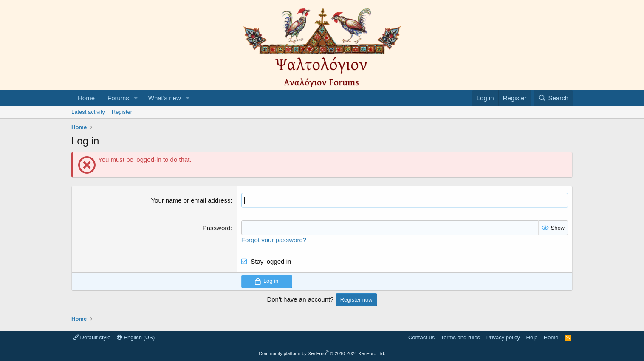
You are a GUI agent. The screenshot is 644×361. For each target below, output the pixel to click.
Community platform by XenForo (322, 353)
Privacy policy (503, 337)
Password (217, 228)
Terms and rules (460, 337)
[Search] (553, 98)
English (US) (136, 337)
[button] (136, 98)
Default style (92, 337)
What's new (165, 98)
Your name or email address (191, 200)
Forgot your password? (274, 240)
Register (122, 112)
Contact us (421, 337)
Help (532, 337)
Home (86, 98)
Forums (118, 98)
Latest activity (88, 112)
